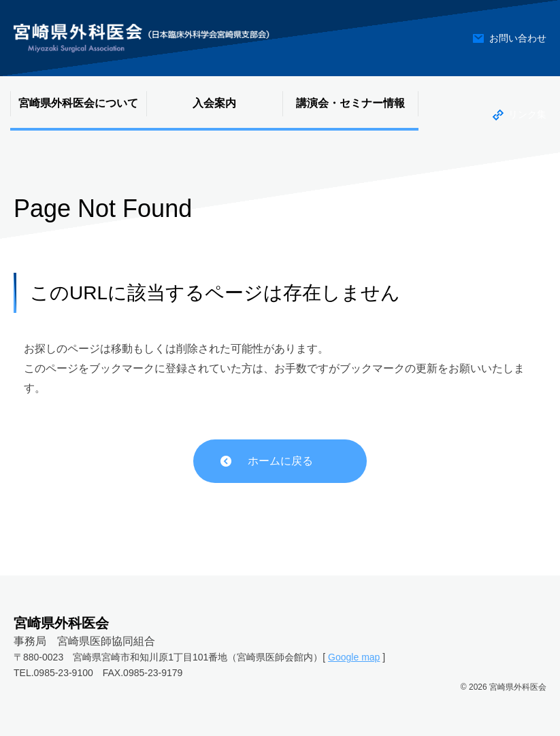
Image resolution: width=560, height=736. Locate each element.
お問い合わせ (518, 38)
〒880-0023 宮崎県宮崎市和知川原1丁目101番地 (120, 657)
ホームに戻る (280, 461)
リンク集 (527, 114)
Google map (354, 657)
